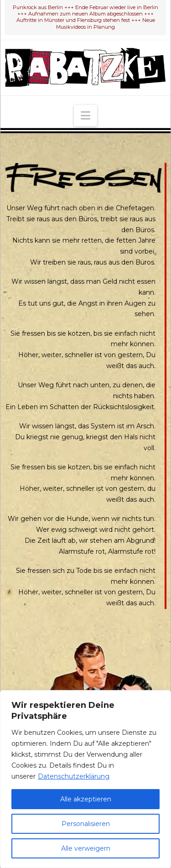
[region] (85, 779)
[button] (85, 116)
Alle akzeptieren (86, 799)
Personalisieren (86, 824)
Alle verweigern (86, 848)
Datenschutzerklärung (74, 776)
